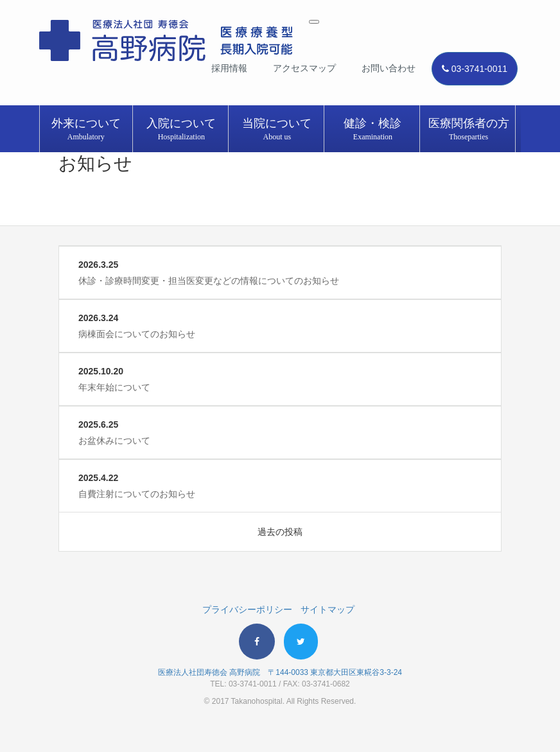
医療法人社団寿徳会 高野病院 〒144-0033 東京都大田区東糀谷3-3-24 (280, 672)
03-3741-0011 (475, 69)
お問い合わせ (389, 68)
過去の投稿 (280, 532)
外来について (86, 130)
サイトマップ (328, 609)
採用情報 (229, 68)
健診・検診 (373, 130)
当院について (277, 130)
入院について (181, 130)
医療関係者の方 (468, 130)
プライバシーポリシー (247, 609)
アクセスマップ (304, 68)
